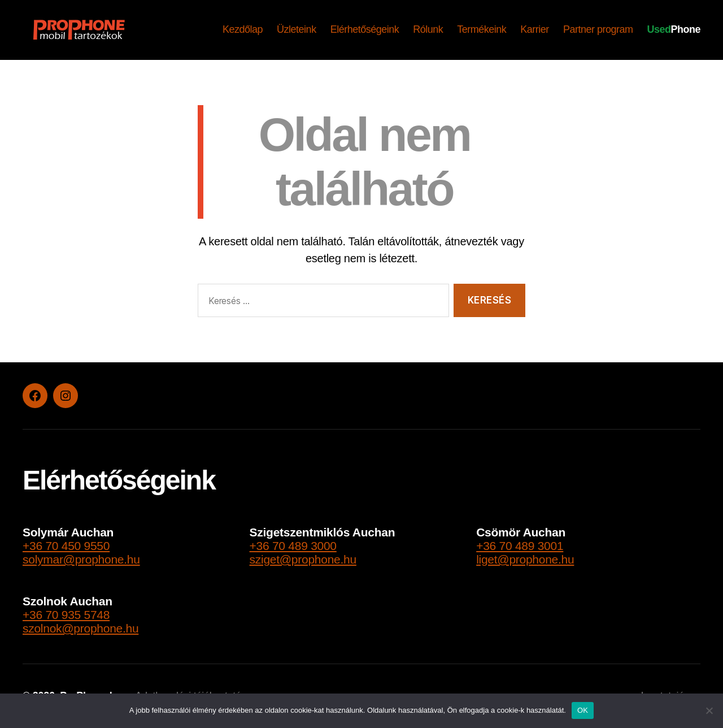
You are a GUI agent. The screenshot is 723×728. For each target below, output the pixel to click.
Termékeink (482, 29)
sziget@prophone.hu (303, 559)
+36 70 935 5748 (66, 615)
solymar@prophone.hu (81, 559)
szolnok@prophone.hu (80, 628)
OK (583, 710)
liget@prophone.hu (525, 559)
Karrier (535, 29)
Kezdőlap (243, 29)
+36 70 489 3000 (293, 546)
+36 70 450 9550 (66, 546)
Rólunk (428, 29)
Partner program (598, 29)
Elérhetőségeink (365, 29)
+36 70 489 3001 (520, 546)
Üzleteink (297, 29)
